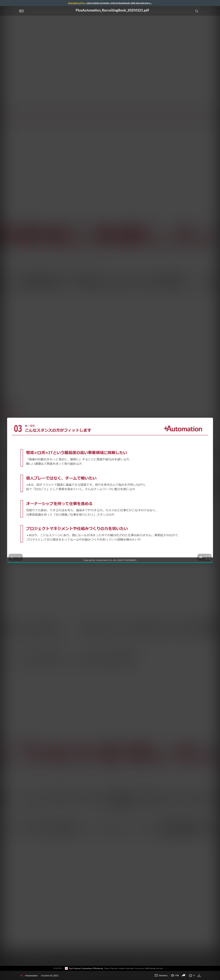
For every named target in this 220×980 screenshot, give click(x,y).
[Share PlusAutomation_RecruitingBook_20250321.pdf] (184, 976)
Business (161, 975)
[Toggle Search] (197, 11)
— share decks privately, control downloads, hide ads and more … (110, 3)
